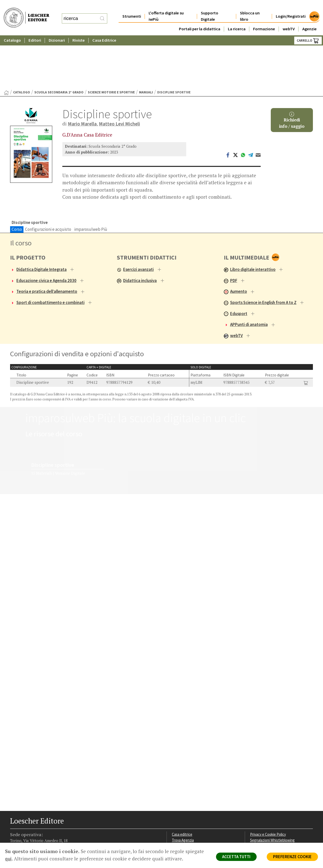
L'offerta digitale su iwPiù (166, 6)
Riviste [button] (79, 30)
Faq (175, 801)
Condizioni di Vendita (267, 801)
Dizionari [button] (57, 30)
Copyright (258, 795)
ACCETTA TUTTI (235, 857)
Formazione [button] (264, 19)
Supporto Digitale (210, 6)
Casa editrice (182, 783)
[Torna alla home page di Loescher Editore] (26, 13)
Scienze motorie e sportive (111, 40)
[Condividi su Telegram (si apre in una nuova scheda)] (251, 102)
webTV (289, 19)
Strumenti (132, 6)
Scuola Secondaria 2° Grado (59, 40)
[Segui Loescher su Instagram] (23, 831)
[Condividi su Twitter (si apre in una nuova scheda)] (235, 102)
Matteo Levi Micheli (119, 71)
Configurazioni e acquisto (48, 177)
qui (28, 859)
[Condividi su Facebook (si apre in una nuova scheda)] (228, 102)
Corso (17, 177)
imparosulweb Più (91, 177)
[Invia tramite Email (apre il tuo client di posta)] (258, 102)
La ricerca (237, 19)
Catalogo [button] (12, 30)
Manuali (146, 40)
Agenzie (309, 19)
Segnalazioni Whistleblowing (273, 789)
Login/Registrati (291, 6)
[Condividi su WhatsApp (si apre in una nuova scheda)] (243, 102)
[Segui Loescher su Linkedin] (32, 831)
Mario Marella (82, 71)
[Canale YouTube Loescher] (41, 831)
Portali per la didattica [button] (200, 19)
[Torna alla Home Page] (6, 40)
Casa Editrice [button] (104, 30)
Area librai (180, 795)
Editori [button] (35, 30)
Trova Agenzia (183, 789)
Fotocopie (259, 807)
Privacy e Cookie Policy (268, 783)
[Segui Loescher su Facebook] (15, 831)
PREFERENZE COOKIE (292, 857)
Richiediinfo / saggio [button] (292, 68)
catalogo (22, 40)
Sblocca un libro (250, 6)
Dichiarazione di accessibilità (273, 813)
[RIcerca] (102, 13)
